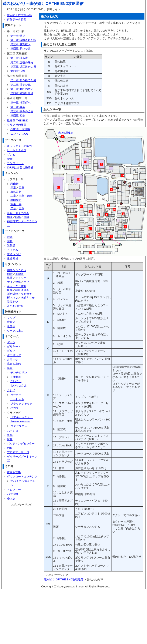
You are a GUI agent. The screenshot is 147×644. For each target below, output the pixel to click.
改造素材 (13, 259)
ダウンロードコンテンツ (22, 477)
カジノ (11, 390)
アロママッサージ (18, 452)
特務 (18, 217)
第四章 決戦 (18, 71)
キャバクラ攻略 (17, 286)
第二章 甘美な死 (20, 85)
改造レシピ (14, 254)
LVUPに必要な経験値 (20, 167)
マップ (11, 318)
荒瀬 (10, 282)
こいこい (16, 381)
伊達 (18, 282)
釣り (10, 448)
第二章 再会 (18, 107)
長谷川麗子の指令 (18, 213)
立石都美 (26, 294)
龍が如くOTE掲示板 (20, 15)
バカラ (15, 408)
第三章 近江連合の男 (23, 67)
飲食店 (11, 322)
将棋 (10, 435)
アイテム (13, 250)
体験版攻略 (14, 472)
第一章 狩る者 (19, 58)
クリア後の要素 (17, 125)
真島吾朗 (16, 192)
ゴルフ (11, 351)
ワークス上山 (15, 331)
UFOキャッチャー (22, 417)
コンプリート (15, 163)
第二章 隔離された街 (23, 40)
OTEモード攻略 (20, 129)
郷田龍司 (16, 200)
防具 (10, 241)
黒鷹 (10, 278)
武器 (10, 237)
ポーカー (16, 395)
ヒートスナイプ (17, 150)
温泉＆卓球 (14, 364)
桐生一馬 (16, 204)
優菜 (10, 290)
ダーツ (11, 342)
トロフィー (14, 490)
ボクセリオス (19, 426)
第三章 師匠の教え (22, 89)
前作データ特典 (17, 19)
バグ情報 (13, 494)
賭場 (10, 368)
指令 (10, 217)
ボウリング (14, 355)
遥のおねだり (15, 306)
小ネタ (11, 498)
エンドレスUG (19, 134)
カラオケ (13, 360)
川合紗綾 (13, 294)
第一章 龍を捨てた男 (23, 80)
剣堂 (10, 274)
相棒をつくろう (17, 270)
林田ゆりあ (22, 290)
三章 (13, 188)
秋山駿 (15, 184)
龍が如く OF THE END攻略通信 (56, 4)
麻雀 (10, 439)
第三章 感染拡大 (20, 44)
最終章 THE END (18, 120)
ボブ (26, 282)
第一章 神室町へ (20, 103)
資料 (26, 217)
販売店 (11, 326)
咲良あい (13, 302)
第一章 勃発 (18, 36)
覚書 (10, 159)
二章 (13, 196)
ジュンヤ (21, 278)
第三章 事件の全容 (22, 111)
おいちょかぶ (19, 385)
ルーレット (17, 399)
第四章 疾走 (18, 116)
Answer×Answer (20, 421)
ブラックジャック (21, 404)
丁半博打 (16, 377)
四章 (21, 188)
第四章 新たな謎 (20, 49)
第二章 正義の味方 (22, 62)
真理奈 (19, 274)
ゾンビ (11, 155)
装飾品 (11, 246)
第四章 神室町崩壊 (22, 93)
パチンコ (13, 431)
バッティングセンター (21, 444)
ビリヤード (14, 347)
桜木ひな (13, 298)
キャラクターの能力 (19, 146)
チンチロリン (19, 373)
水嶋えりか (28, 298)
